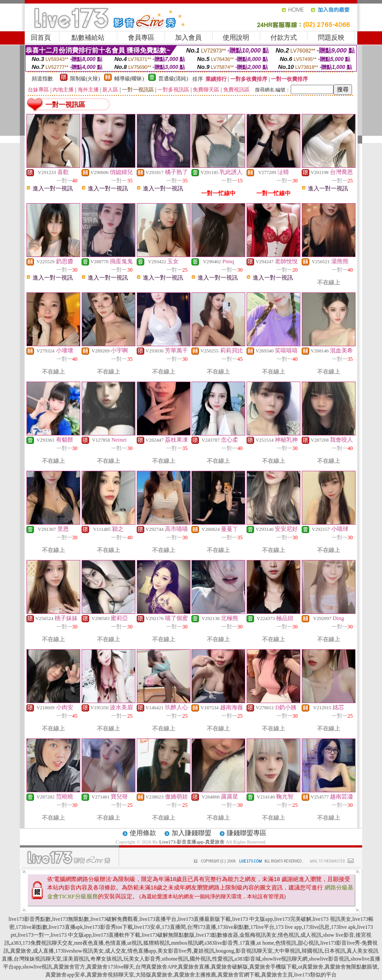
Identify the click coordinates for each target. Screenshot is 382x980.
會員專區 (141, 38)
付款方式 (284, 38)
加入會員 (188, 38)
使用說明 (236, 38)
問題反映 (331, 38)
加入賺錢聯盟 (191, 833)
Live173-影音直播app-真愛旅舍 (192, 842)
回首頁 (41, 38)
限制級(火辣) (85, 79)
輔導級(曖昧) (129, 79)
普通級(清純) (173, 79)
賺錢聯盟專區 (247, 833)
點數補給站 (88, 38)
